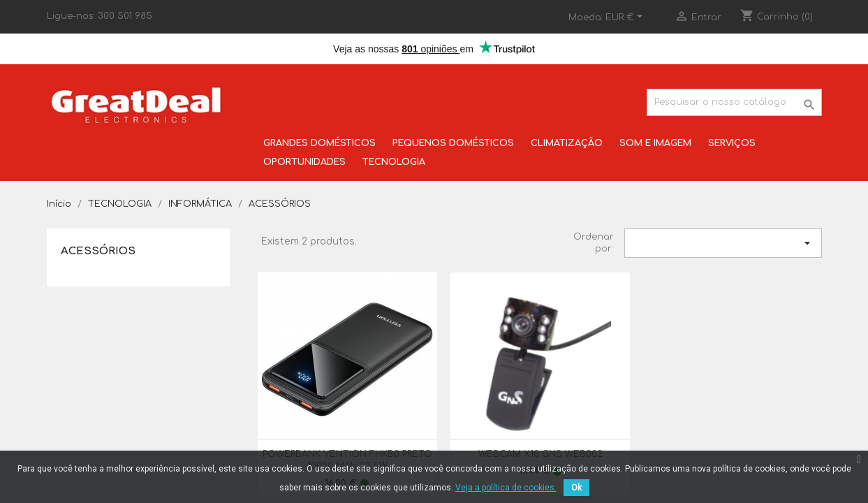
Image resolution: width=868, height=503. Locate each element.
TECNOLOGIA (394, 162)
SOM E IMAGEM (655, 143)
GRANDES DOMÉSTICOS (319, 143)
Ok (576, 488)
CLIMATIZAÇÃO (567, 143)
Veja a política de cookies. (506, 488)
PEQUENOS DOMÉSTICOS (453, 143)
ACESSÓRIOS (98, 251)
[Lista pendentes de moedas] (626, 17)
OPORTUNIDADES (304, 162)
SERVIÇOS (732, 143)
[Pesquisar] (734, 102)
